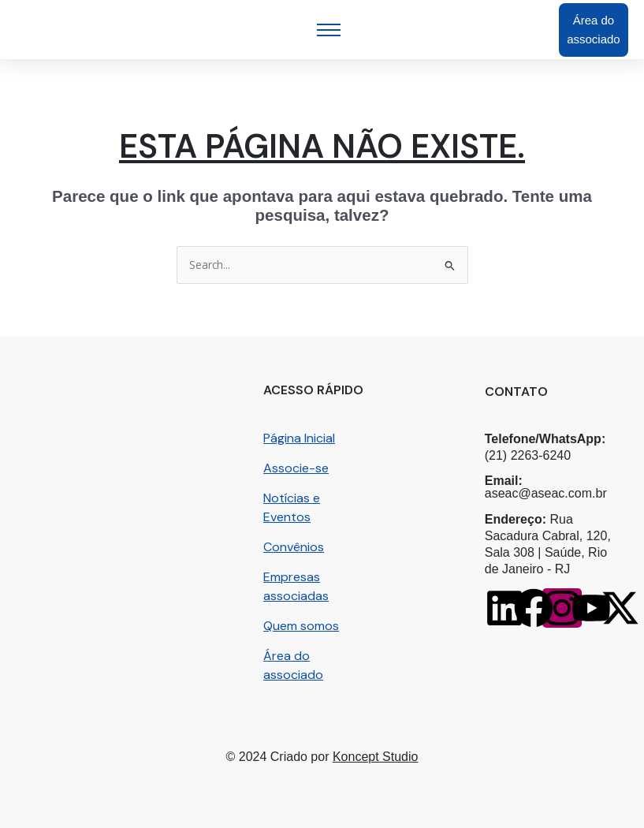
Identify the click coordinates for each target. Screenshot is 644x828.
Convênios (294, 547)
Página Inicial (299, 438)
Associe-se (296, 468)
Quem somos (301, 626)
